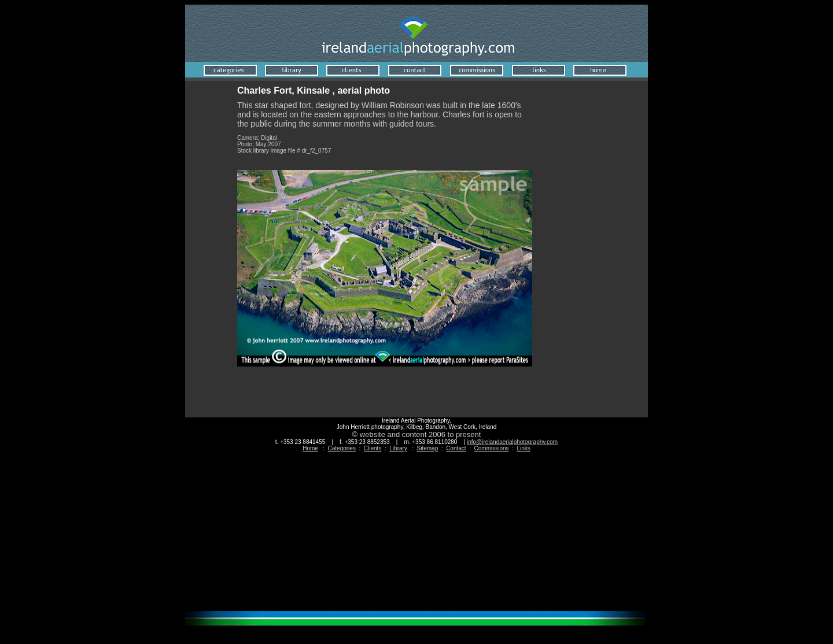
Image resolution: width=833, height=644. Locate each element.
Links (523, 448)
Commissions (492, 448)
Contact (456, 448)
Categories (342, 448)
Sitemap (428, 448)
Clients (373, 448)
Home (310, 448)
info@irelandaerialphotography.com (512, 442)
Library (398, 448)
